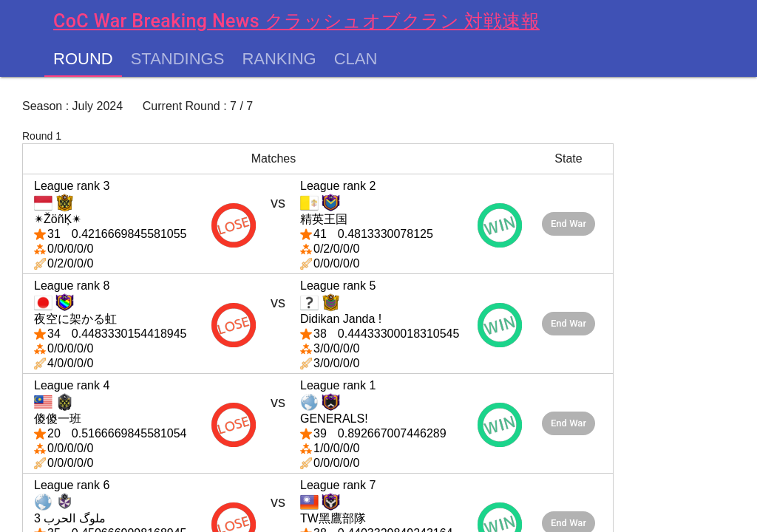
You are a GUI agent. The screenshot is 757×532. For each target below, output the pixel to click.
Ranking (279, 59)
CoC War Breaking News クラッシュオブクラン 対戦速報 (296, 21)
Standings (178, 59)
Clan (356, 59)
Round (83, 59)
